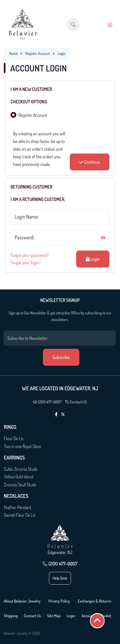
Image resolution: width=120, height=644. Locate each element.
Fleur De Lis (14, 438)
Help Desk (60, 578)
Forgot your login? (26, 262)
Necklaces (16, 496)
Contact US (76, 402)
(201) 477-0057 (47, 402)
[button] (73, 25)
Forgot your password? (30, 255)
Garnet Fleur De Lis (20, 515)
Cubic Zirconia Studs (21, 469)
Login (93, 259)
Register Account (38, 53)
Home (13, 53)
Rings (10, 427)
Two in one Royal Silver (23, 446)
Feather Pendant (18, 507)
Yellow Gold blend (19, 477)
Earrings (14, 458)
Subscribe (61, 357)
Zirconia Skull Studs (20, 485)
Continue (90, 162)
